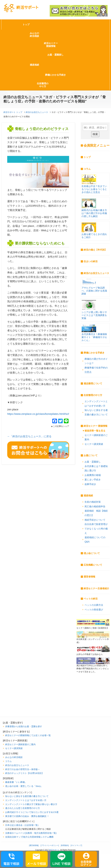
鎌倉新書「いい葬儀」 (16, 782)
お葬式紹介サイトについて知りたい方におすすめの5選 (32, 812)
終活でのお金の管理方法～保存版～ (23, 769)
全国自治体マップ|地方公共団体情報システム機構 (29, 837)
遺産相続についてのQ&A (95, 540)
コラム (87, 169)
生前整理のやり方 (43, 85)
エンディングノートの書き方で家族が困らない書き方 (31, 804)
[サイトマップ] (76, 845)
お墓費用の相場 (93, 475)
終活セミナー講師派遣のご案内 (20, 744)
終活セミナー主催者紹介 (96, 588)
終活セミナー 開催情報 (96, 426)
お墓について (91, 455)
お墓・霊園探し (55, 55)
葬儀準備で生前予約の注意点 (96, 370)
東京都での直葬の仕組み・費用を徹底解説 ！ (27, 816)
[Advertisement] (93, 702)
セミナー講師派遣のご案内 (96, 437)
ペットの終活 (91, 599)
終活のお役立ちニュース (96, 273)
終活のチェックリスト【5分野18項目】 (24, 773)
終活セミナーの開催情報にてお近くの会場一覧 (28, 735)
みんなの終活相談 (34, 35)
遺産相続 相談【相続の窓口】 (96, 513)
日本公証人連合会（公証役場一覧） (23, 825)
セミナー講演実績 (94, 444)
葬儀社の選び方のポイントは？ (96, 361)
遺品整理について (93, 384)
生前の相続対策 (93, 502)
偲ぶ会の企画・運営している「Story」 (24, 786)
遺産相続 (34, 65)
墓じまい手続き (93, 480)
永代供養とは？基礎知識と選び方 (96, 468)
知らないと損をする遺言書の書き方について (96, 412)
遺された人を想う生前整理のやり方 (23, 808)
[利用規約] (65, 845)
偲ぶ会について (92, 553)
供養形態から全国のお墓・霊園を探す (24, 726)
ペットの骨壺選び (94, 610)
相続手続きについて (95, 520)
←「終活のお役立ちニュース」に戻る (29, 436)
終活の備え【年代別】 (95, 250)
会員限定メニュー (97, 146)
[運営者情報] (34, 845)
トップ (26, 25)
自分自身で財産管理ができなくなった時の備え (96, 528)
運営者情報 (89, 577)
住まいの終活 (91, 261)
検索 (95, 134)
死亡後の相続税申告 (95, 506)
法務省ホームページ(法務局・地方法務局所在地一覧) (31, 833)
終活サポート (21, 8)
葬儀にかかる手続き (55, 75)
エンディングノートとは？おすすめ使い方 (96, 404)
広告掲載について (93, 565)
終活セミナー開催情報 (51, 45)
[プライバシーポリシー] (50, 845)
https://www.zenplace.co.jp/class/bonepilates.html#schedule (42, 414)
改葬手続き (90, 484)
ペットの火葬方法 (94, 605)
